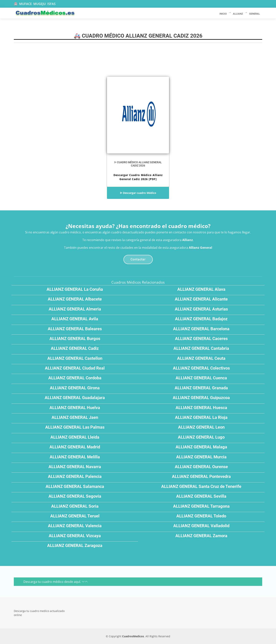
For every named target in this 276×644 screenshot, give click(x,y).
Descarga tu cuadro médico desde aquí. (56, 582)
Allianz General (200, 248)
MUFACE (25, 4)
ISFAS (51, 4)
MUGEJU (40, 4)
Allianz (188, 240)
